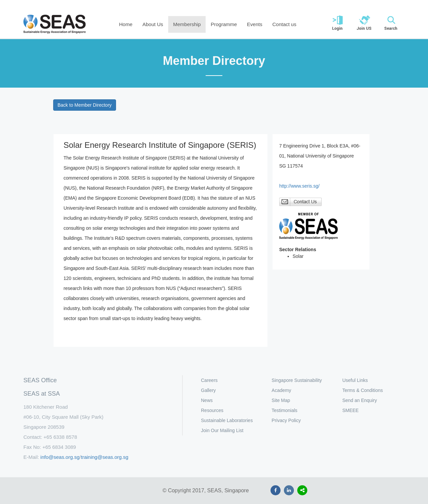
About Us (153, 24)
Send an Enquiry (360, 400)
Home (126, 24)
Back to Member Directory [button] (85, 105)
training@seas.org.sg (105, 457)
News (207, 400)
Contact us (284, 24)
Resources (212, 410)
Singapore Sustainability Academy (297, 385)
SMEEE (351, 410)
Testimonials (284, 410)
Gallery (208, 390)
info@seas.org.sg (60, 457)
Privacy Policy (286, 420)
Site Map (281, 400)
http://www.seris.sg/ (299, 186)
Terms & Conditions (363, 390)
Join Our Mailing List (222, 430)
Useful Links (355, 380)
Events (255, 24)
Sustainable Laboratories (227, 420)
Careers (209, 380)
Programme (224, 24)
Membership (187, 24)
